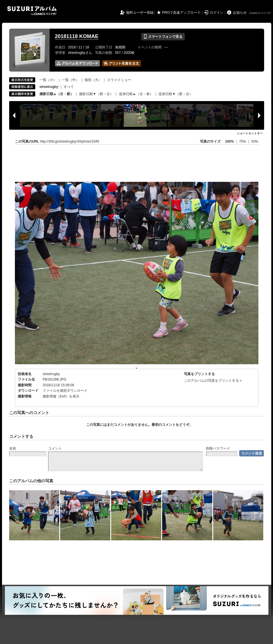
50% (255, 141)
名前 (13, 448)
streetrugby (51, 374)
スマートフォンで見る (163, 37)
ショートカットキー (250, 133)
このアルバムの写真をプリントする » (213, 381)
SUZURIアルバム (32, 11)
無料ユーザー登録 (140, 13)
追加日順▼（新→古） (176, 94)
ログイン (217, 13)
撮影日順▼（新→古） (96, 94)
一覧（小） (48, 80)
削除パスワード (218, 448)
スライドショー (119, 80)
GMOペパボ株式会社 (261, 13)
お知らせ (240, 13)
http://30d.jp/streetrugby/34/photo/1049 (70, 141)
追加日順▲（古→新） (136, 94)
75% (243, 141)
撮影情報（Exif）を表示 (61, 396)
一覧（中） (70, 80)
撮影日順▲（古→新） (57, 94)
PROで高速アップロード (181, 13)
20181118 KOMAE (77, 36)
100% (229, 141)
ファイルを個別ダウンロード (65, 391)
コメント (55, 448)
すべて (69, 87)
